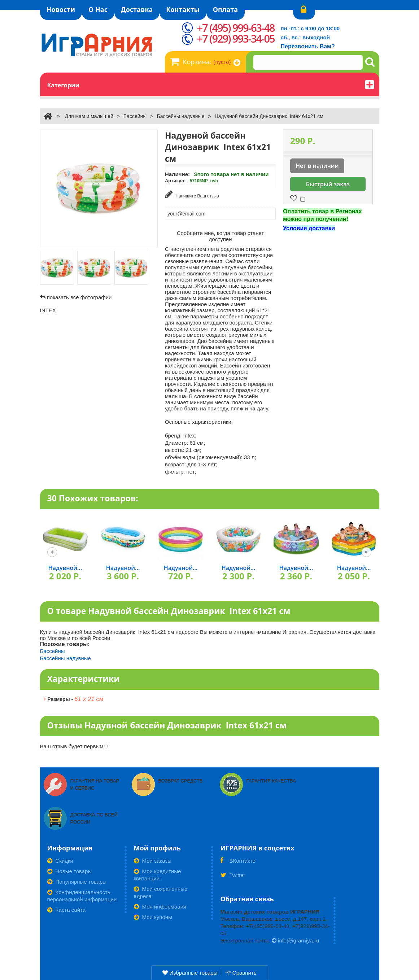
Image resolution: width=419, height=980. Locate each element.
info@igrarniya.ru (296, 940)
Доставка (137, 9)
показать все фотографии (79, 297)
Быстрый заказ (328, 184)
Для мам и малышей (89, 116)
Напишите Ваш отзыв (192, 194)
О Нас (98, 9)
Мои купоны (153, 917)
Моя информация (160, 907)
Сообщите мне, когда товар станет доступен (221, 236)
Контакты (183, 9)
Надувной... (65, 568)
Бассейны (135, 116)
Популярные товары (77, 882)
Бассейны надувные (180, 116)
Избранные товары (190, 973)
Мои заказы (153, 861)
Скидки (60, 861)
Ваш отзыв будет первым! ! (74, 746)
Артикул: (175, 181)
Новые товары (70, 871)
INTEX (48, 310)
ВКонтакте (238, 863)
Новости (61, 9)
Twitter (233, 877)
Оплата (225, 9)
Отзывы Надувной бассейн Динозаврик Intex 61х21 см (167, 725)
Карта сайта (67, 910)
